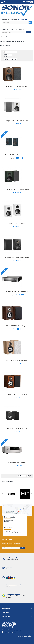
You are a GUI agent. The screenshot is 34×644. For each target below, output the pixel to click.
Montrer (5, 55)
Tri (3, 52)
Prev (3, 494)
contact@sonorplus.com (10, 633)
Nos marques (7, 482)
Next (31, 494)
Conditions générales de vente (24, 637)
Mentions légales (28, 635)
